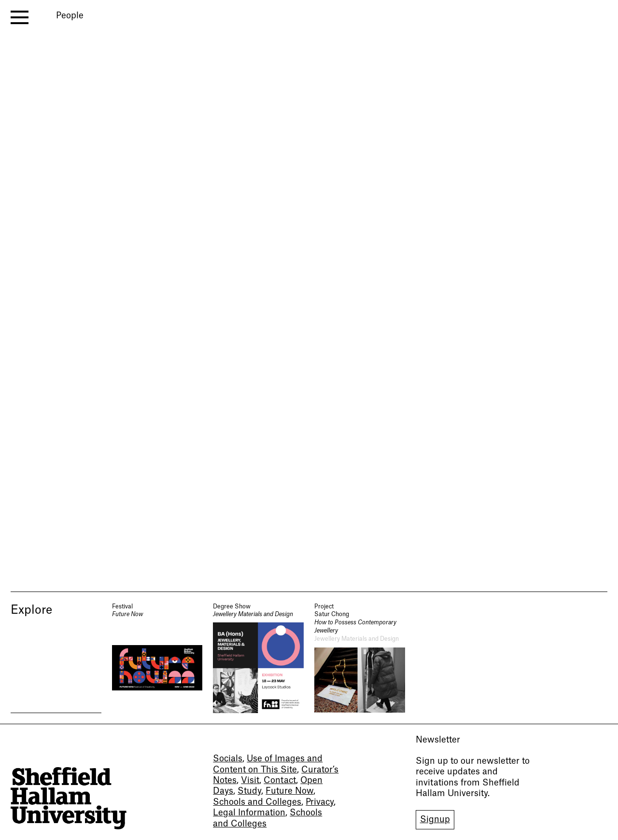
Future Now (289, 791)
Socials (228, 759)
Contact (280, 780)
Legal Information (249, 813)
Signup (435, 819)
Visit (250, 780)
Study (249, 791)
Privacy (320, 802)
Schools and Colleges (257, 802)
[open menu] (20, 17)
